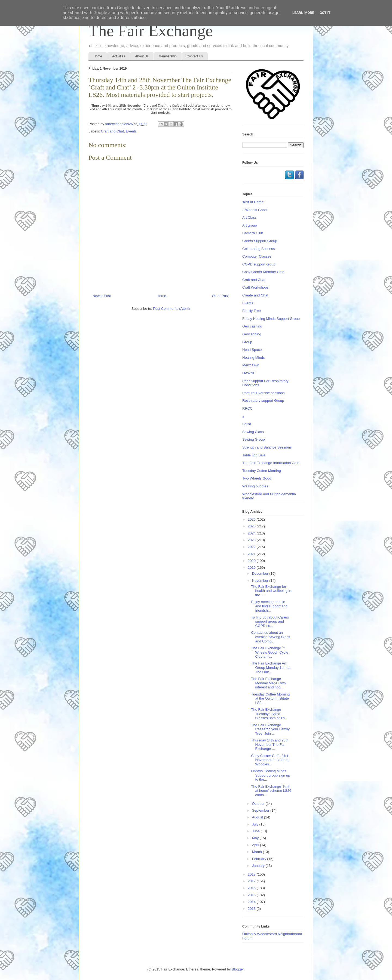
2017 (252, 881)
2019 (252, 568)
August (258, 817)
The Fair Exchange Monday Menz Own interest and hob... (268, 683)
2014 (252, 902)
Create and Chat (255, 295)
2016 (252, 888)
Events (131, 131)
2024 (252, 533)
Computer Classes (257, 256)
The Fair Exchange (151, 31)
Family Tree (252, 311)
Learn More (303, 13)
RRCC (247, 408)
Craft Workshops (255, 287)
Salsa (247, 424)
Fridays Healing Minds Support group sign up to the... (270, 775)
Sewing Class (253, 432)
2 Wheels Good (255, 210)
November (261, 581)
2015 (252, 895)
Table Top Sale (254, 455)
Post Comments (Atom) (171, 309)
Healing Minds (253, 358)
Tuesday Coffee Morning (262, 471)
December (261, 574)
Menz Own (251, 365)
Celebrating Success (258, 249)
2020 (252, 561)
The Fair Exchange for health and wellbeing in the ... (271, 591)
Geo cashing (252, 326)
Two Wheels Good (257, 478)
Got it (325, 13)
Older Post (220, 296)
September (261, 810)
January (259, 866)
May (256, 838)
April (256, 845)
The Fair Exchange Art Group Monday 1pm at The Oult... (271, 667)
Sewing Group (253, 439)
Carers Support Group (260, 241)
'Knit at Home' (253, 202)
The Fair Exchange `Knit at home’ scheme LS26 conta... (271, 791)
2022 (252, 547)
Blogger (238, 969)
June (256, 831)
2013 (252, 909)
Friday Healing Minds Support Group (271, 319)
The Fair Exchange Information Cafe (271, 463)
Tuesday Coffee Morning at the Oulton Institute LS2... (270, 698)
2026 (252, 519)
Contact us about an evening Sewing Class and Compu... (270, 637)
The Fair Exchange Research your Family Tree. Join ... (270, 729)
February (260, 859)
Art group (249, 225)
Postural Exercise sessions (263, 393)
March (258, 852)
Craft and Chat (113, 131)
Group (247, 342)
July (256, 824)
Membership (168, 56)
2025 (252, 526)
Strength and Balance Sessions (267, 447)
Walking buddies (255, 486)
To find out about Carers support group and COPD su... (270, 622)
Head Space (252, 350)
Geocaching (252, 334)
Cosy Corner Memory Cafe (263, 272)
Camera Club (253, 233)
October (259, 804)
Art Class (249, 217)
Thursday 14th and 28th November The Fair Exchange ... (270, 744)
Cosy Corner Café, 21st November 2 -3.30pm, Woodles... (270, 760)
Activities (119, 56)
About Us (142, 56)
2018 (252, 874)
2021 (252, 554)
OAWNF (249, 373)
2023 (252, 540)
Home (98, 56)
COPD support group (259, 264)
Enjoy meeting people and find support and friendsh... (269, 606)
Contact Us (195, 56)
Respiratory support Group (263, 401)
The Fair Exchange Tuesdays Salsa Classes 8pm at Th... (269, 714)
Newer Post (102, 296)
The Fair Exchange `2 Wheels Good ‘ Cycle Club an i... (269, 652)
